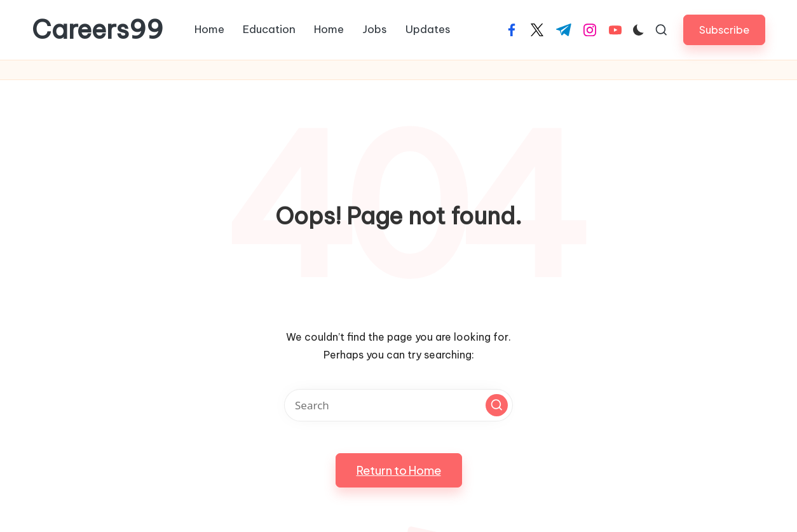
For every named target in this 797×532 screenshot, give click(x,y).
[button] (724, 30)
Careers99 (98, 30)
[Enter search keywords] (398, 405)
